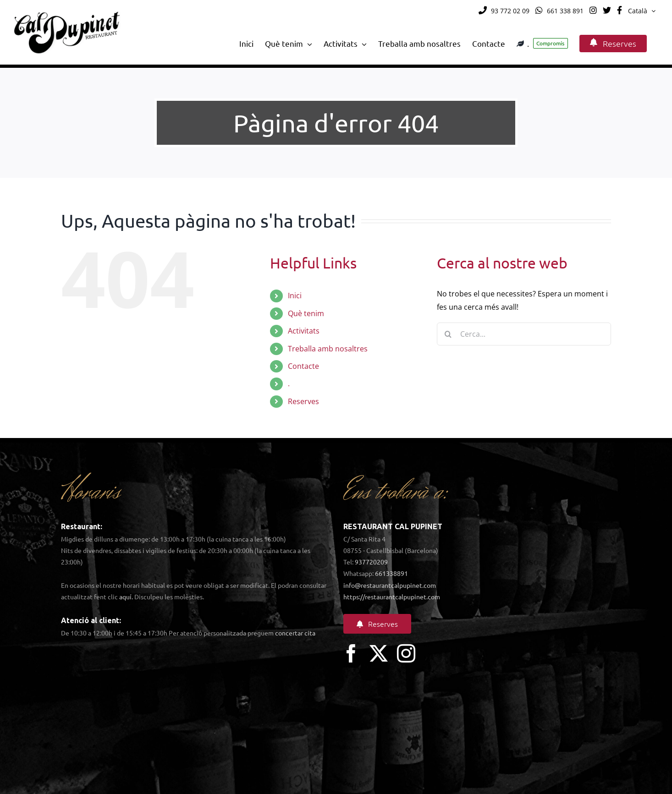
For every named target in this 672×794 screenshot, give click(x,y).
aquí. (126, 597)
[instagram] (406, 653)
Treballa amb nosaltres (328, 349)
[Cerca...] (524, 334)
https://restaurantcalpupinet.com (392, 597)
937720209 (371, 562)
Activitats (304, 331)
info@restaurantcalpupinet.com (390, 585)
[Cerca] (448, 334)
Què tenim (306, 313)
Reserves (303, 401)
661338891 (391, 573)
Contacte (303, 366)
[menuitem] (642, 11)
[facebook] (351, 653)
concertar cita (295, 633)
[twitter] (379, 653)
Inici (295, 296)
